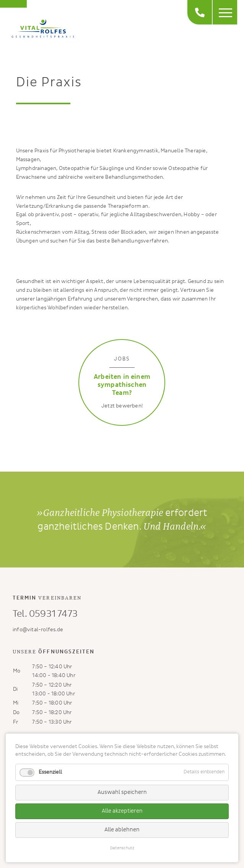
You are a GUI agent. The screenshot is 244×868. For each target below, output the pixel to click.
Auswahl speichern (122, 792)
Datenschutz (122, 848)
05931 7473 (53, 614)
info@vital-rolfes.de (38, 630)
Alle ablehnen (122, 830)
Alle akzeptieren (122, 811)
